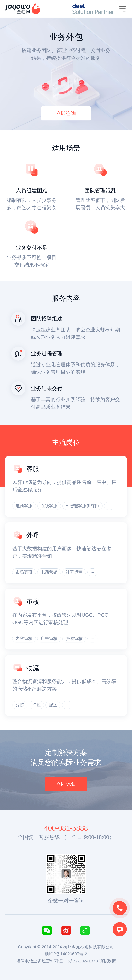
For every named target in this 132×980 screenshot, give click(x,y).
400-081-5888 (66, 828)
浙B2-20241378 (83, 961)
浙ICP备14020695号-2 (66, 954)
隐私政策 (107, 961)
